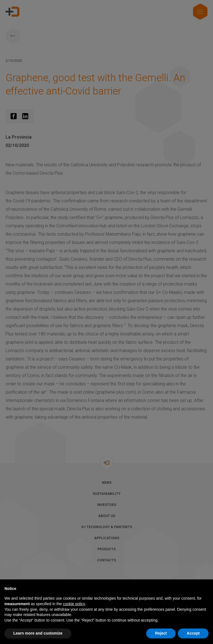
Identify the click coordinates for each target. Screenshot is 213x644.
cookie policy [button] (74, 604)
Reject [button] (161, 633)
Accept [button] (193, 633)
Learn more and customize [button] (38, 633)
